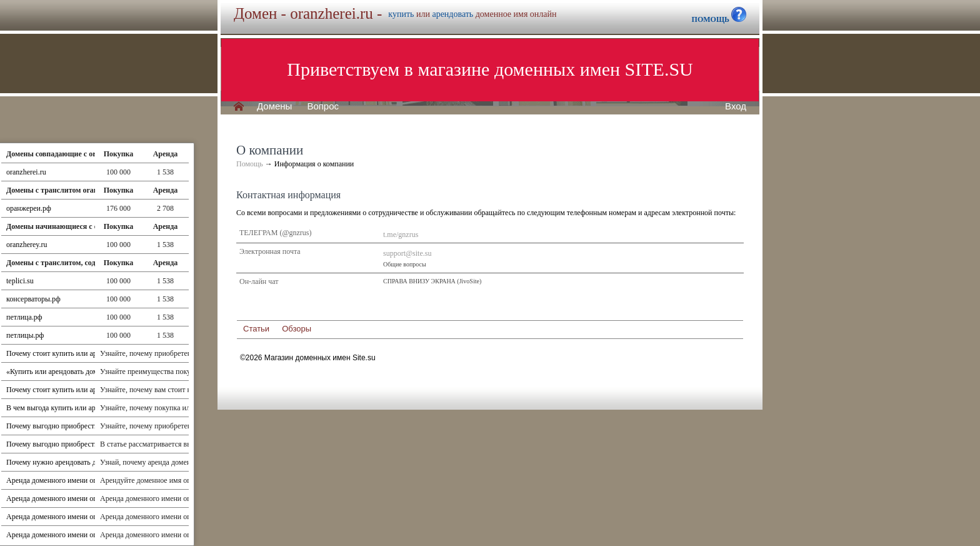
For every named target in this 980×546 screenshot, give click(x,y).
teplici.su (20, 281)
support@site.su (407, 253)
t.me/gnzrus (401, 235)
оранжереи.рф (29, 208)
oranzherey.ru (27, 245)
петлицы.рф (25, 335)
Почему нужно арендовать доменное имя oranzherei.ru (92, 462)
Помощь (250, 164)
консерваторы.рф (33, 299)
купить (401, 14)
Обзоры (297, 329)
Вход (736, 106)
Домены (274, 106)
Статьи (256, 329)
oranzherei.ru (26, 172)
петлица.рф (24, 317)
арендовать (452, 14)
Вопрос (323, 106)
